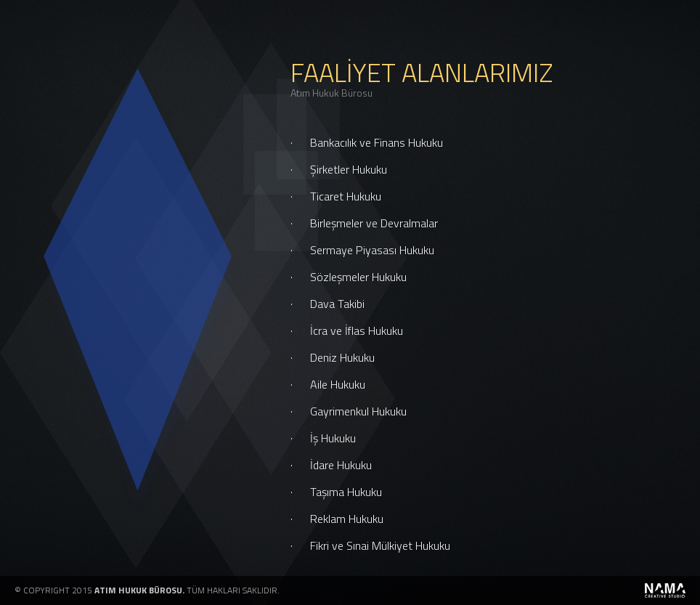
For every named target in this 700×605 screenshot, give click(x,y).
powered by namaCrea (665, 590)
